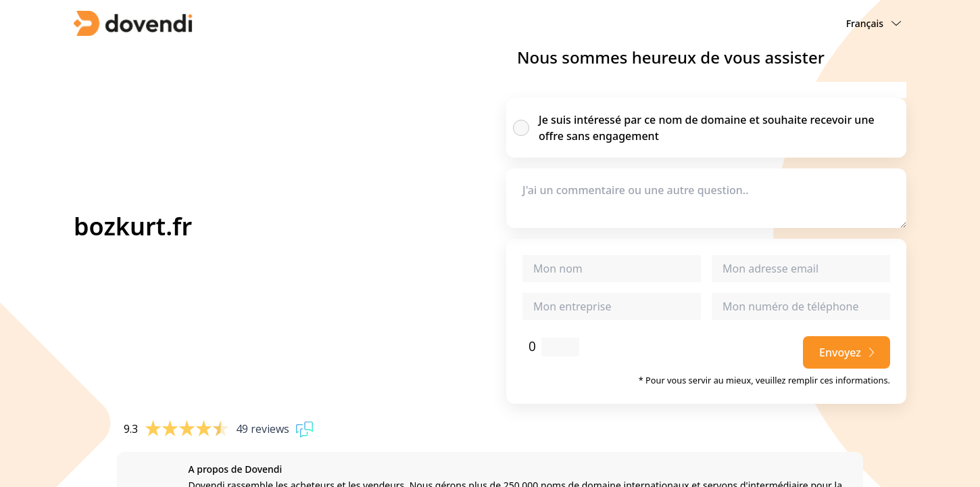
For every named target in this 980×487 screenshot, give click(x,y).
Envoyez (847, 352)
